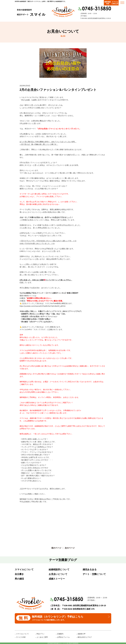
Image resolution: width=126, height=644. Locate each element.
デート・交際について (94, 574)
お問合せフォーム (63, 637)
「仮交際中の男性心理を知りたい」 (39, 298)
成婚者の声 (82, 634)
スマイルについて (24, 569)
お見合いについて (58, 574)
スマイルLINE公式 (115, 3)
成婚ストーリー (57, 579)
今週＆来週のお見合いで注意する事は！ (36, 319)
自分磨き (19, 574)
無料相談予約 (108, 3)
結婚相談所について (59, 569)
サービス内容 (21, 637)
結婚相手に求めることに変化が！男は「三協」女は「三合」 (44, 314)
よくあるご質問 (42, 637)
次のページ (70, 548)
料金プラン (41, 634)
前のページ (56, 548)
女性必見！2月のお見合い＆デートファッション (39, 317)
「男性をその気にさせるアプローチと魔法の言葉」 (45, 301)
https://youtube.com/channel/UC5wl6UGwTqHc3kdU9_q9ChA (43, 306)
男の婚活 (19, 579)
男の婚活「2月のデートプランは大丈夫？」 (38, 322)
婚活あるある (90, 569)
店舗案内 (60, 634)
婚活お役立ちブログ (85, 637)
